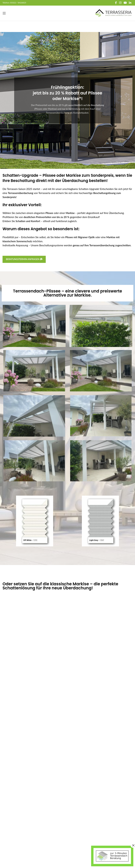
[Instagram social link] (120, 3)
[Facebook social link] (116, 3)
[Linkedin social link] (130, 3)
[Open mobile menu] (4, 13)
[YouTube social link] (125, 3)
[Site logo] (114, 13)
